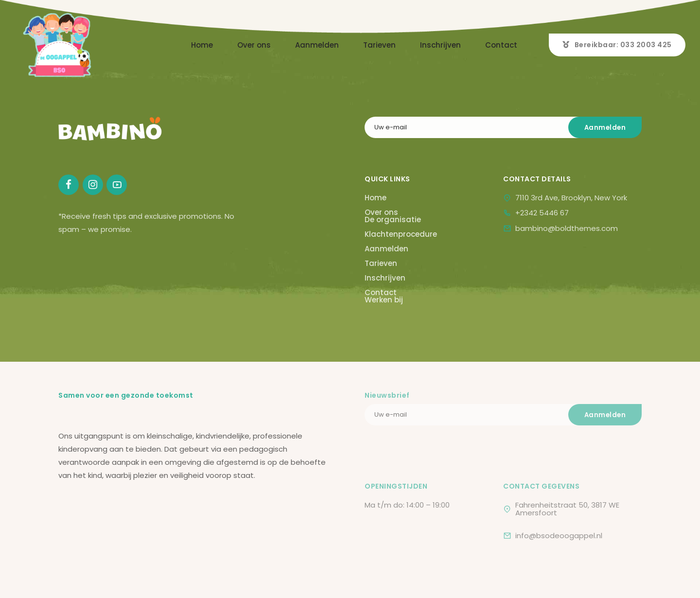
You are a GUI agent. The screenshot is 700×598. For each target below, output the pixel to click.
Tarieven (379, 45)
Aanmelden (317, 45)
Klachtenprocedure (401, 234)
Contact (501, 45)
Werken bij (384, 300)
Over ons (254, 45)
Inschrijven (440, 45)
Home (202, 45)
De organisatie (393, 220)
